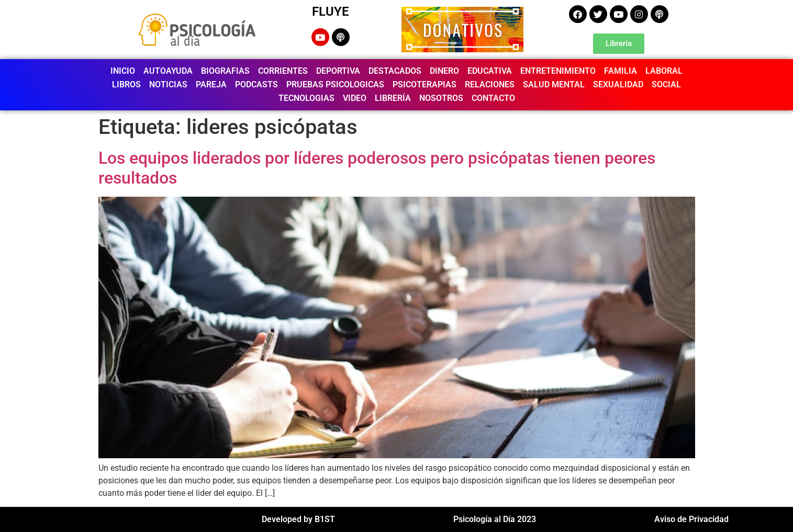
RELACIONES (490, 84)
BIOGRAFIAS (225, 71)
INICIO (123, 71)
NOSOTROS (441, 98)
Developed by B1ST (298, 519)
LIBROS (126, 84)
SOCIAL (666, 84)
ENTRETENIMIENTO (558, 71)
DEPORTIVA (338, 71)
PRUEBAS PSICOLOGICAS (335, 84)
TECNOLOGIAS (306, 98)
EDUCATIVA (490, 71)
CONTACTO (493, 98)
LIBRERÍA (393, 98)
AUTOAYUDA (168, 71)
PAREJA (211, 84)
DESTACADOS (395, 71)
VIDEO (355, 98)
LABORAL (664, 71)
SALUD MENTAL (554, 84)
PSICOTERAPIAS (425, 84)
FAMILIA (621, 71)
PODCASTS (256, 84)
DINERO (444, 71)
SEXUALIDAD (618, 84)
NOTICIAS (168, 84)
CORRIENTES (283, 71)
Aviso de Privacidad (691, 519)
